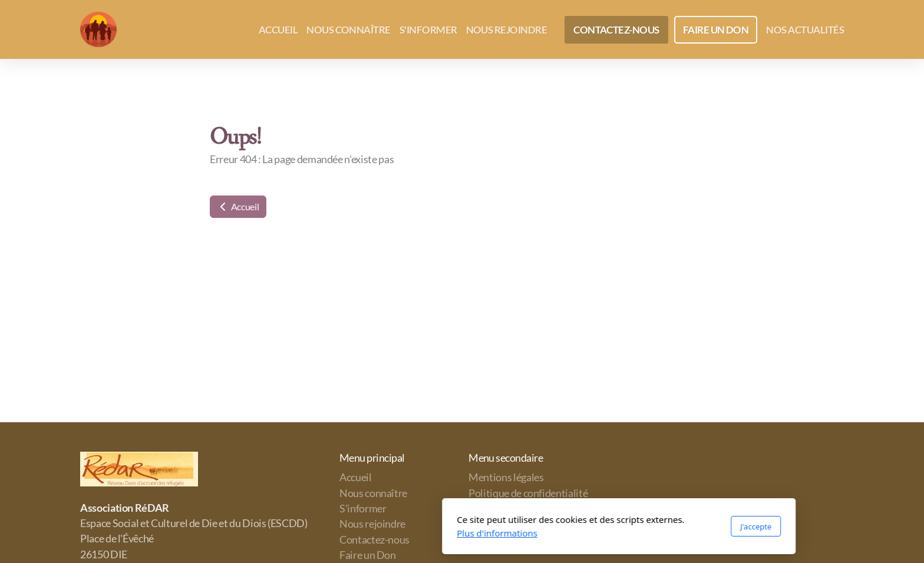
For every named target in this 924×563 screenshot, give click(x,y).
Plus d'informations (340, 533)
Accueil (238, 206)
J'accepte (599, 526)
